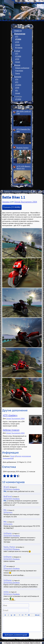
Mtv (5, 510)
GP (5, 566)
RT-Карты (19, 48)
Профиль (16, 489)
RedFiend (8, 496)
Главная (7, 191)
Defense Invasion (11, 430)
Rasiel (13, 456)
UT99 (17, 42)
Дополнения (20, 34)
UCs (17, 90)
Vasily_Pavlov (9, 547)
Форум (17, 65)
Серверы (18, 96)
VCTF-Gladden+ (10, 415)
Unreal (18, 45)
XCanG (6, 487)
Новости (18, 31)
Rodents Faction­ (23, 148)
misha (6, 592)
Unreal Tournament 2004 (26, 202)
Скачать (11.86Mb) (12, 207)
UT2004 (18, 39)
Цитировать (8, 489)
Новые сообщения (22, 68)
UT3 (17, 36)
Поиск (18, 73)
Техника (6, 202)
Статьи (17, 51)
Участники (19, 71)
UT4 (17, 79)
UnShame (8, 533)
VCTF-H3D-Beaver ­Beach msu (24, 167)
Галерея (18, 77)
